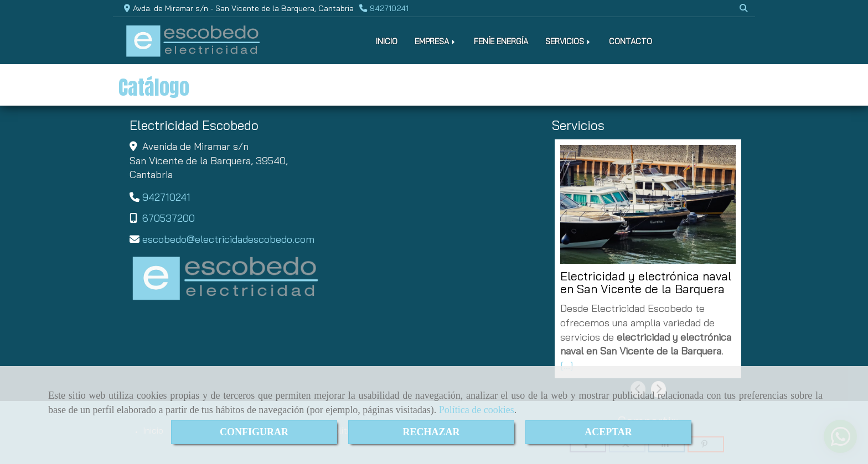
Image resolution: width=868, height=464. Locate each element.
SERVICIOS (569, 41)
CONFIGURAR (254, 432)
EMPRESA (436, 41)
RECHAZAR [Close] (431, 432)
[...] (567, 365)
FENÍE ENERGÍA (501, 41)
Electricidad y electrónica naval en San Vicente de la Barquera (646, 283)
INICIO (387, 41)
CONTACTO (631, 41)
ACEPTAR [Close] (608, 432)
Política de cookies (477, 410)
